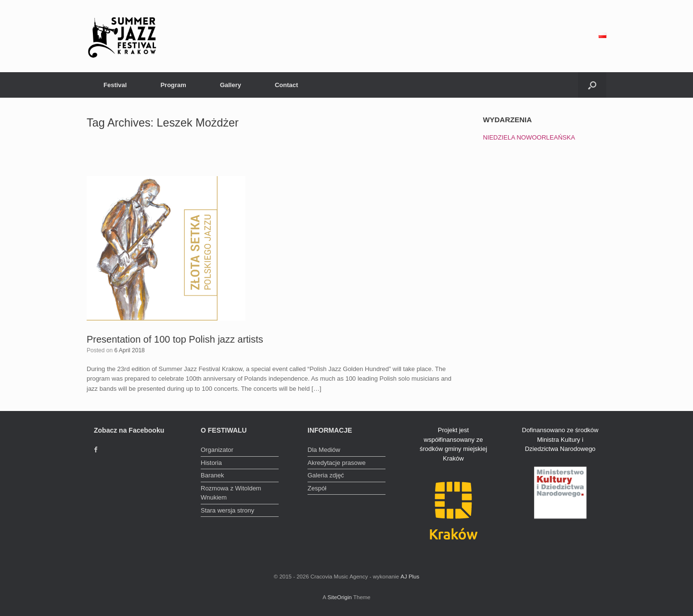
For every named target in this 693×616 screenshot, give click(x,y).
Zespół (317, 488)
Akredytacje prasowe (337, 463)
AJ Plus (410, 577)
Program (173, 85)
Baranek (212, 475)
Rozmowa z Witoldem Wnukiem (231, 493)
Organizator (217, 450)
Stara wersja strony (227, 510)
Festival (115, 85)
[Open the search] (592, 85)
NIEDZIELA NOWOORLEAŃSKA (529, 137)
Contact (286, 85)
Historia (211, 463)
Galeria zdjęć (326, 475)
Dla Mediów (324, 450)
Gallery (231, 85)
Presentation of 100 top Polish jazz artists (175, 339)
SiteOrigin (340, 597)
